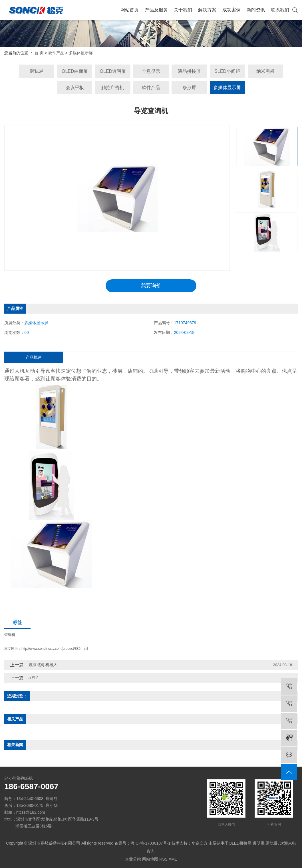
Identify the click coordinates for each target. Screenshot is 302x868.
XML (173, 859)
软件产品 (151, 88)
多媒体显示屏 (81, 53)
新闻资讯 (256, 10)
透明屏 (259, 843)
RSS (163, 859)
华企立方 (200, 843)
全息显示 (151, 71)
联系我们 (280, 10)
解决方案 (207, 10)
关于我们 (183, 10)
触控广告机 (113, 88)
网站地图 (150, 859)
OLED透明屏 (113, 71)
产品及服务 (156, 10)
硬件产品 (56, 53)
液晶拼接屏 (189, 71)
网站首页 (130, 10)
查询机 (10, 635)
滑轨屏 (37, 71)
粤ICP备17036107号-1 (150, 843)
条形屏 (189, 88)
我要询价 (151, 286)
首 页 (39, 53)
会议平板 (75, 88)
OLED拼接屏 (240, 843)
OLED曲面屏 (75, 71)
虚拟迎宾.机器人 (43, 665)
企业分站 (133, 859)
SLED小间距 (227, 71)
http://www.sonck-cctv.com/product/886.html (55, 649)
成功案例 (231, 10)
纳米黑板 (265, 71)
